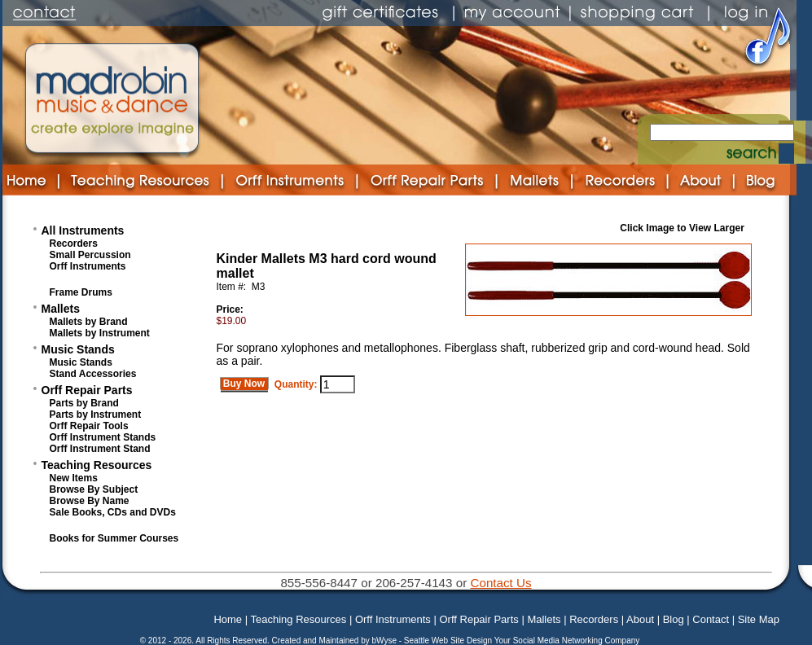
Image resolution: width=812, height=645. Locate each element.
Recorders (74, 244)
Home (228, 619)
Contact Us (500, 583)
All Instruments (83, 230)
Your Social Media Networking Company (567, 641)
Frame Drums (81, 292)
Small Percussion (90, 255)
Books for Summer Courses (114, 538)
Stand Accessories (93, 374)
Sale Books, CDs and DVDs (113, 512)
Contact (711, 619)
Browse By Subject (94, 489)
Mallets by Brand (89, 322)
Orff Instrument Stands (103, 437)
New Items (74, 478)
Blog (674, 619)
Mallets (61, 309)
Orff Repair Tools (89, 426)
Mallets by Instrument (100, 333)
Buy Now (244, 384)
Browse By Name (90, 501)
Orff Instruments (88, 266)
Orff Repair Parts (87, 390)
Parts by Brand (84, 403)
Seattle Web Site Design (449, 641)
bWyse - (387, 641)
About (640, 619)
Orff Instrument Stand (100, 449)
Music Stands (78, 349)
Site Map (759, 619)
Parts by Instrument (96, 415)
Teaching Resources (97, 465)
